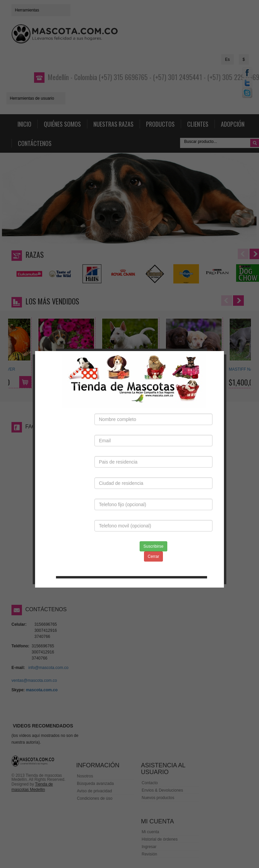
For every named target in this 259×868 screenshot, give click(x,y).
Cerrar (153, 538)
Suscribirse (153, 528)
